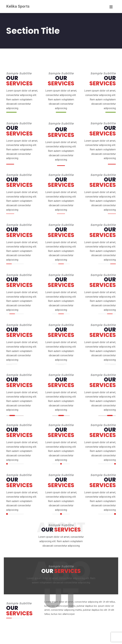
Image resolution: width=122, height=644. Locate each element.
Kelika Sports (18, 6)
